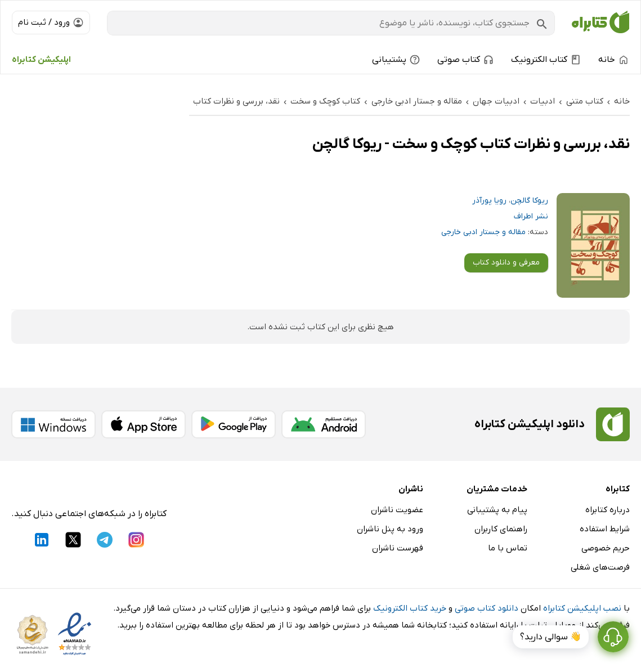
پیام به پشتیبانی (497, 510)
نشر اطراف (531, 216)
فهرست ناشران (398, 548)
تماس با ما (508, 548)
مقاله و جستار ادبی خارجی (483, 232)
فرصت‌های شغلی (600, 567)
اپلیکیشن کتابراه (41, 60)
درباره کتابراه (608, 510)
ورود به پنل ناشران (390, 529)
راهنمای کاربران (501, 529)
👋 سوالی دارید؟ (551, 637)
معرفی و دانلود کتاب (506, 263)
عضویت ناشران (397, 510)
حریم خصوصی (606, 548)
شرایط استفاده (605, 529)
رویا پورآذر (489, 201)
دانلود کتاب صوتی (487, 608)
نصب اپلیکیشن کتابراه (582, 608)
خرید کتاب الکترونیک (410, 608)
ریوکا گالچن (529, 201)
